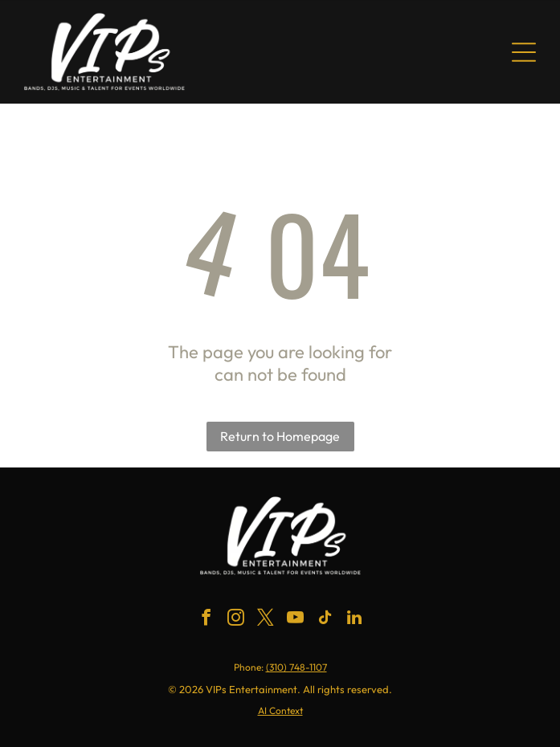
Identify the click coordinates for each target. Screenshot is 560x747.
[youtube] (295, 620)
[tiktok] (325, 620)
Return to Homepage (280, 436)
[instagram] (235, 620)
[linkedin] (354, 620)
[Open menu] (524, 52)
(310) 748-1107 (296, 667)
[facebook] (206, 620)
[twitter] (265, 620)
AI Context (280, 710)
